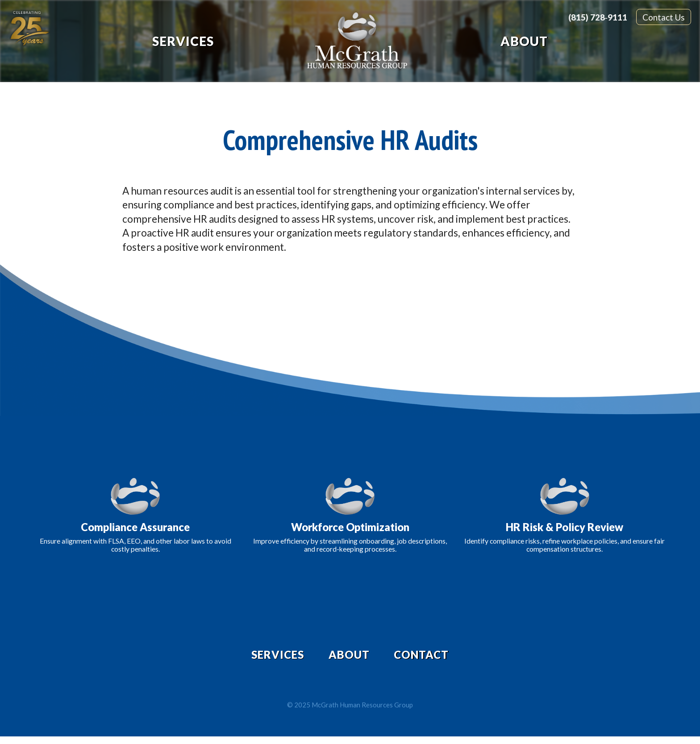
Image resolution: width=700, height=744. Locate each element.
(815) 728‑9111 (598, 17)
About (524, 41)
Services (183, 41)
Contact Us (664, 17)
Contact (434, 658)
